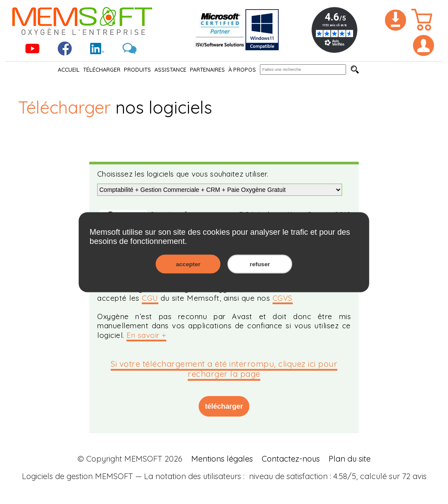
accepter (188, 264)
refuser (260, 264)
